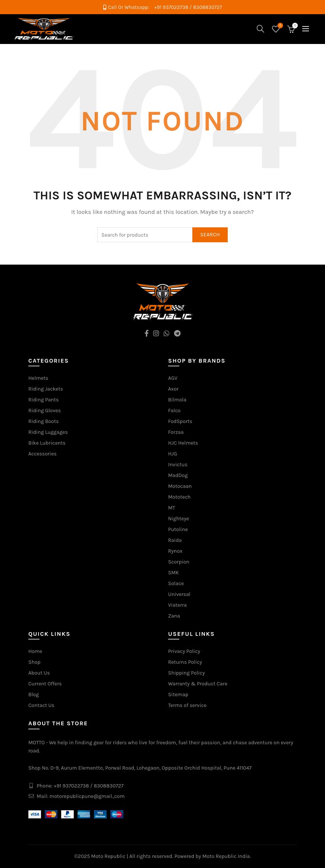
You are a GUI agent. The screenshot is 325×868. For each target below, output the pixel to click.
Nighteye (179, 519)
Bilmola (177, 400)
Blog (34, 695)
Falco (174, 411)
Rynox (175, 551)
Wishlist (280, 26)
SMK (173, 573)
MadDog (178, 475)
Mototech (179, 497)
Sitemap (178, 695)
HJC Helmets (183, 443)
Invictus (178, 465)
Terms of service (187, 705)
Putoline (178, 529)
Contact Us (41, 705)
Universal (179, 594)
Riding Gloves (45, 411)
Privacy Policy (184, 651)
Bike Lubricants (47, 443)
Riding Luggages (48, 432)
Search (210, 235)
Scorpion (179, 562)
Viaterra (177, 605)
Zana (174, 616)
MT (172, 508)
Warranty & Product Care (198, 684)
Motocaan (180, 486)
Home (35, 651)
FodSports (180, 421)
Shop (34, 662)
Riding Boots (44, 421)
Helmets (38, 378)
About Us (39, 673)
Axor (173, 389)
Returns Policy (185, 662)
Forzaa (176, 432)
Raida (175, 540)
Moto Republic (108, 856)
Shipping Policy (187, 673)
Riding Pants (43, 400)
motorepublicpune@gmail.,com (87, 796)
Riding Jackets (46, 389)
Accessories (42, 454)
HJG (173, 454)
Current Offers (45, 684)
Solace (176, 583)
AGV (173, 378)
